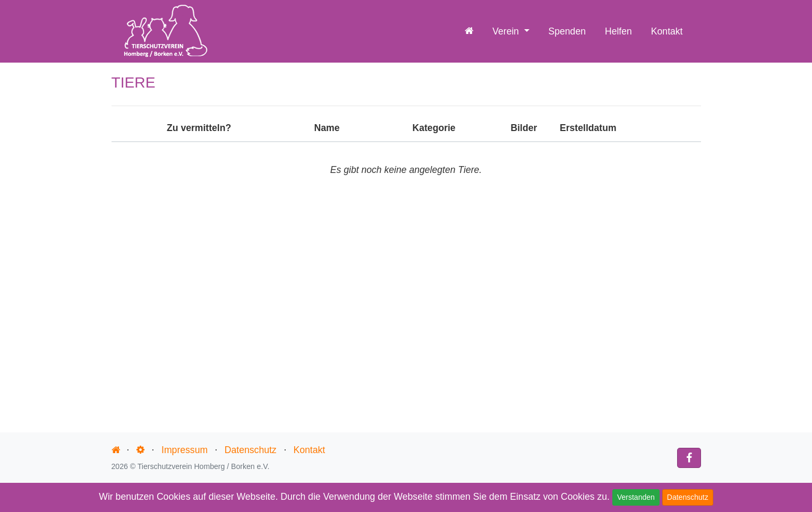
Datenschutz (688, 497)
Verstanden (636, 497)
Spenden (567, 31)
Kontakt (667, 31)
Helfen (618, 31)
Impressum (185, 450)
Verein (507, 31)
